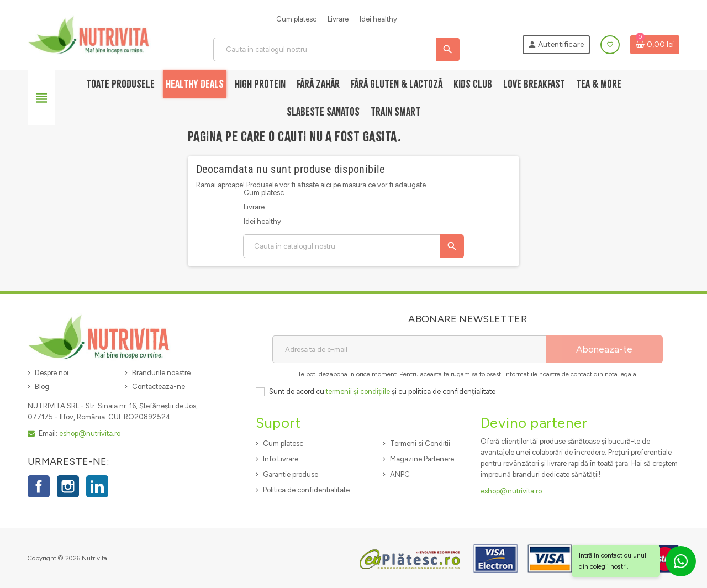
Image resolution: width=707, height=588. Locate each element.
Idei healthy (378, 19)
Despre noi (52, 373)
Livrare (338, 19)
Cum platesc (296, 19)
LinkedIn (97, 486)
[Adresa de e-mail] (409, 349)
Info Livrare (281, 459)
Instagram (68, 486)
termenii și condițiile (358, 392)
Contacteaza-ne (159, 387)
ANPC (400, 474)
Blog (42, 387)
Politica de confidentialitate (306, 490)
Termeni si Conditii (420, 443)
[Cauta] (336, 49)
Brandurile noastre (161, 373)
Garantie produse (291, 474)
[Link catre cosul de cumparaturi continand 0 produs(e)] (655, 45)
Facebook (39, 486)
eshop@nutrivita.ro (90, 434)
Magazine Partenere (422, 459)
